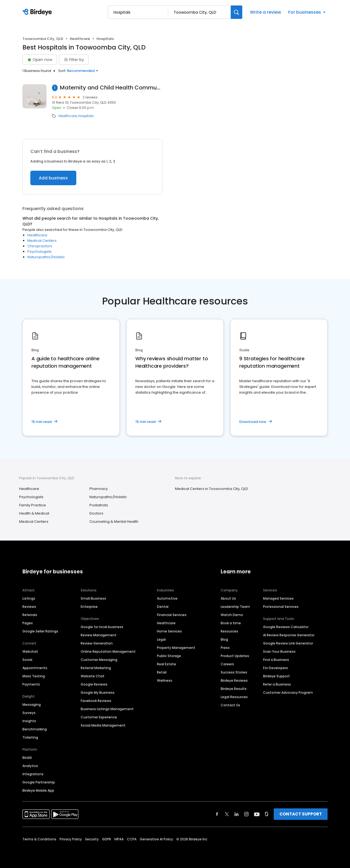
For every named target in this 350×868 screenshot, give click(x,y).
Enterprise (89, 607)
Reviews (29, 607)
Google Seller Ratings (40, 631)
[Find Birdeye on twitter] (227, 814)
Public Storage (169, 656)
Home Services (169, 631)
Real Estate (167, 664)
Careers (227, 664)
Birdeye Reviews (234, 680)
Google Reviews (94, 684)
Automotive (167, 598)
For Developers (275, 668)
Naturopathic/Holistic (46, 257)
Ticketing (30, 737)
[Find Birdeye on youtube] (257, 814)
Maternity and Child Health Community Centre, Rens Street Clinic (111, 88)
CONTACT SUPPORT (301, 814)
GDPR (107, 839)
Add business (53, 178)
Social (27, 660)
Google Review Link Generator (288, 643)
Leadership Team (235, 607)
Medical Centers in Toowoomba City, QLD (212, 489)
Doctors (96, 513)
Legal (161, 639)
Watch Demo (232, 615)
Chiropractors (40, 246)
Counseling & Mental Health (114, 522)
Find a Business (276, 660)
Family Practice (33, 505)
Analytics (30, 766)
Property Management (176, 648)
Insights (29, 721)
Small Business (93, 598)
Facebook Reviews (96, 701)
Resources (229, 631)
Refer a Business (277, 684)
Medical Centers (42, 241)
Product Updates (235, 656)
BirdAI (27, 758)
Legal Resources (234, 697)
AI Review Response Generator (289, 635)
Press (225, 648)
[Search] (237, 12)
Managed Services (278, 598)
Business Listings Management (107, 709)
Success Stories (234, 672)
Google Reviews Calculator (286, 627)
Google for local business (102, 627)
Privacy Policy (71, 839)
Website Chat (93, 676)
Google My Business (98, 693)
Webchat (30, 651)
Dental (163, 607)
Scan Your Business (279, 651)
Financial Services (172, 615)
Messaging (32, 705)
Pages (28, 623)
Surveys (29, 713)
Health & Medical (34, 513)
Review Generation (97, 643)
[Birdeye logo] (38, 12)
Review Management (99, 635)
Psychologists (40, 252)
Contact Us (230, 705)
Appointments (35, 668)
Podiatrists (99, 505)
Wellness (165, 680)
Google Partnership (39, 782)
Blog (224, 639)
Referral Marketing (96, 668)
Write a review (266, 12)
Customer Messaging (99, 660)
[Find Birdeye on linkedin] (237, 814)
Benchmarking (35, 729)
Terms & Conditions (39, 839)
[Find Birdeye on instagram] (246, 814)
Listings (29, 598)
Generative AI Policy (156, 839)
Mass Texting (34, 676)
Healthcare (80, 39)
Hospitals (86, 116)
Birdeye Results (234, 689)
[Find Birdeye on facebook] (217, 814)
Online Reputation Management (108, 651)
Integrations (33, 774)
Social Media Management (103, 725)
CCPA (132, 839)
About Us (228, 598)
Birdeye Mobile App (38, 790)
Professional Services (281, 607)
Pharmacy (99, 489)
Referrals (30, 615)
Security (92, 839)
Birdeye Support (276, 676)
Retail (162, 672)
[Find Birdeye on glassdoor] (267, 814)
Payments (31, 684)
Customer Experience (99, 717)
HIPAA (119, 839)
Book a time (231, 623)
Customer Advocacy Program (288, 693)
